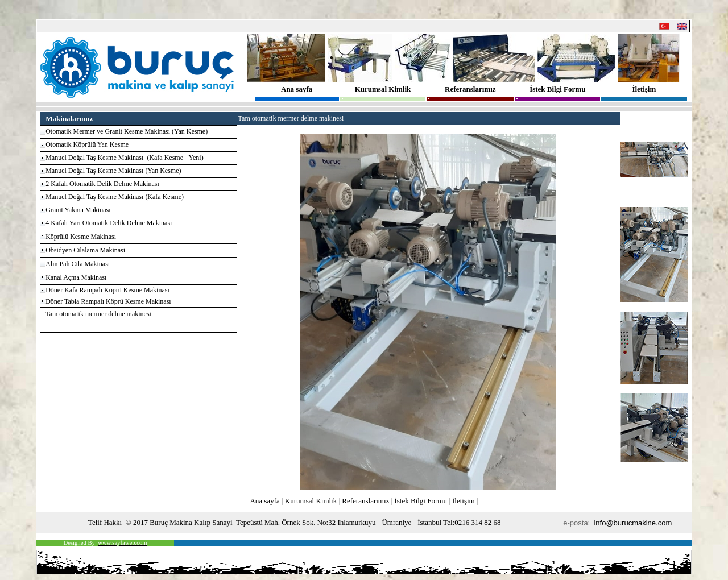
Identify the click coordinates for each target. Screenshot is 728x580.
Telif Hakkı (105, 522)
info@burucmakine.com (634, 523)
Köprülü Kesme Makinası (81, 237)
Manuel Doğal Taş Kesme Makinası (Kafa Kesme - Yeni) (125, 158)
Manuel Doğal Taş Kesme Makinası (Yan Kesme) (113, 171)
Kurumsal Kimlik (383, 89)
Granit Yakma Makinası (78, 210)
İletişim (644, 89)
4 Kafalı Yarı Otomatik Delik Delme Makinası (109, 223)
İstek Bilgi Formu (557, 89)
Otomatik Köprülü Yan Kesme (87, 144)
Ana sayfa (297, 89)
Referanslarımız (470, 89)
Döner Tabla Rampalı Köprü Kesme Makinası (108, 301)
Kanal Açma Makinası (76, 277)
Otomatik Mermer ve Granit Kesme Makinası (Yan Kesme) (127, 131)
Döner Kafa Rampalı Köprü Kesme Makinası (107, 290)
